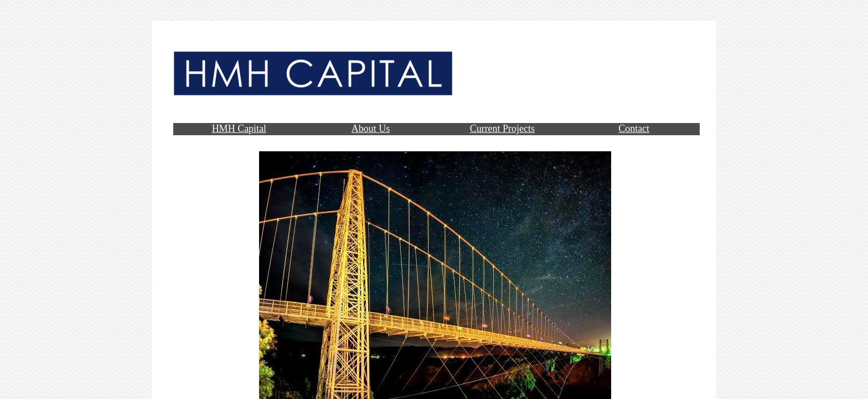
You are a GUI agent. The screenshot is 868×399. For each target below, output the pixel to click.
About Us (371, 129)
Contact (634, 129)
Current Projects (502, 129)
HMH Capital (239, 129)
